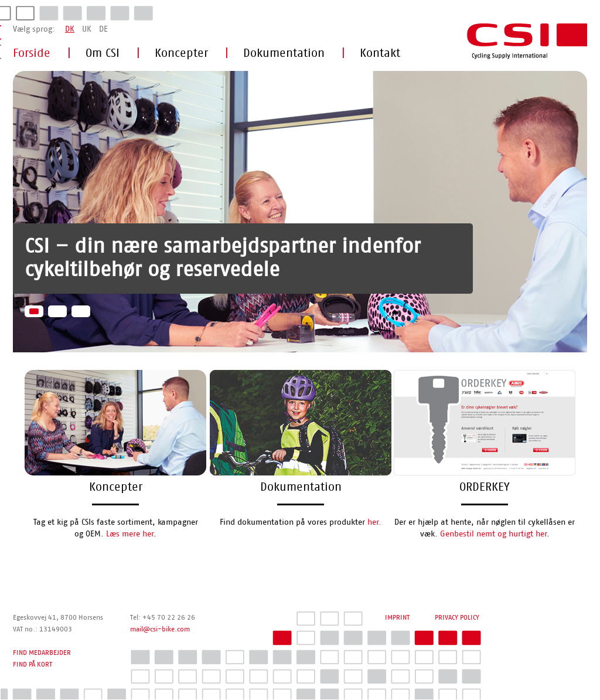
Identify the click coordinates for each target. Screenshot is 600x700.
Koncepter (181, 53)
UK (87, 29)
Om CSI (103, 53)
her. (374, 522)
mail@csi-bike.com (160, 629)
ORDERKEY (485, 487)
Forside (32, 53)
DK (70, 29)
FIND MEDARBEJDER (42, 653)
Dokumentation (284, 53)
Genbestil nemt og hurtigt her (493, 534)
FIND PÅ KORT (33, 664)
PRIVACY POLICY (457, 617)
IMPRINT (397, 617)
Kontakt (380, 53)
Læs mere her (130, 534)
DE (103, 29)
